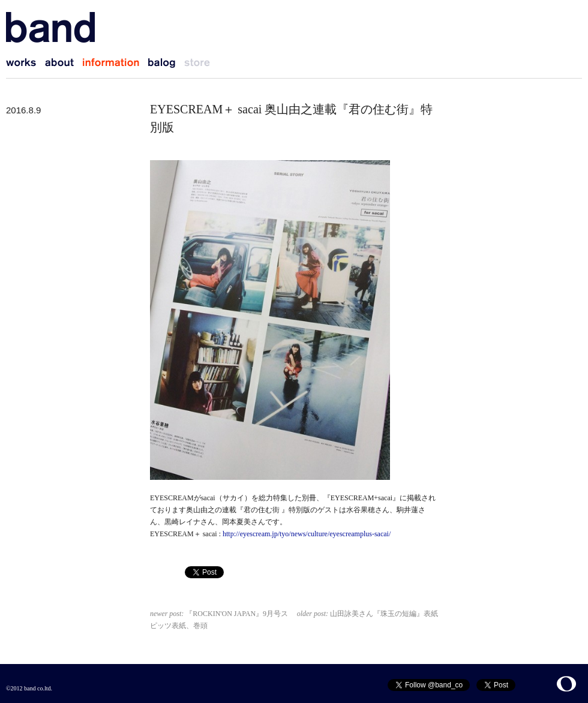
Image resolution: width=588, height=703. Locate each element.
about (64, 63)
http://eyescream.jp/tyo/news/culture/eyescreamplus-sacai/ (306, 534)
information (115, 63)
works (25, 63)
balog (166, 63)
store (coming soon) (202, 63)
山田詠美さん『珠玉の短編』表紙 (367, 614)
